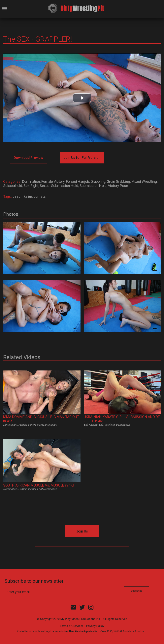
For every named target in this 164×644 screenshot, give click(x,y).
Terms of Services (72, 626)
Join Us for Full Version (82, 158)
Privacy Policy (95, 626)
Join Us (82, 531)
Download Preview (28, 158)
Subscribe (136, 591)
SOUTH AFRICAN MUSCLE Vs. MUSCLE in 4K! (38, 485)
